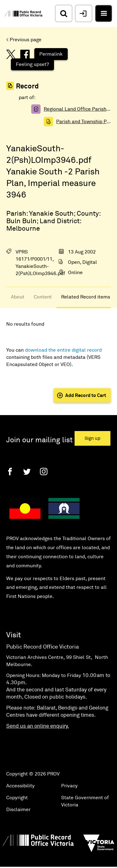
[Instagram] (44, 472)
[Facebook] (10, 472)
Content (43, 297)
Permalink (51, 54)
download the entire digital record (63, 350)
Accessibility (20, 786)
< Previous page (24, 40)
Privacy (69, 786)
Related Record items (86, 297)
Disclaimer (18, 810)
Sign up (93, 438)
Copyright (17, 798)
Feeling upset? (32, 64)
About (18, 297)
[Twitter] (27, 472)
